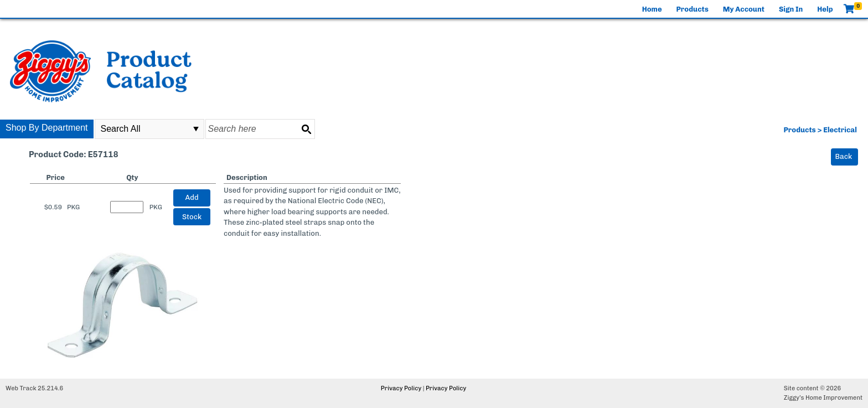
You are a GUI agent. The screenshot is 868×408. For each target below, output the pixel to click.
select (196, 129)
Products (693, 9)
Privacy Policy (401, 388)
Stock (192, 217)
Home (652, 9)
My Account (744, 9)
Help (825, 9)
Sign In (791, 9)
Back (844, 156)
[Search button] (306, 129)
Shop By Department (47, 128)
